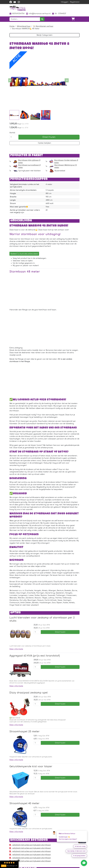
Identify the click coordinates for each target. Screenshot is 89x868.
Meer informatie (16, 649)
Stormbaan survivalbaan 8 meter (29, 166)
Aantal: (12, 133)
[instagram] (19, 2)
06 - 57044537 (59, 14)
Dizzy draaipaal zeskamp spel (29, 693)
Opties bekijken (44, 143)
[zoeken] (42, 19)
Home (12, 26)
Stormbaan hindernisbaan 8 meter (66, 161)
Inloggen (65, 2)
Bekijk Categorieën (45, 35)
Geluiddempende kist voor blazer (31, 766)
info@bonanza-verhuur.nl (38, 14)
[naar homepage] (18, 8)
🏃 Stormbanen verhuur (43, 26)
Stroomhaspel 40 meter (25, 803)
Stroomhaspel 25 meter (25, 732)
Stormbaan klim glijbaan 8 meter (29, 161)
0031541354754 (17, 14)
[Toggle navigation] (78, 19)
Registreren (75, 2)
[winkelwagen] (73, 19)
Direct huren (49, 137)
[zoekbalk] (25, 19)
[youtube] (15, 2)
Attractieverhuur (24, 26)
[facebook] (11, 2)
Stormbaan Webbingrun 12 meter (65, 166)
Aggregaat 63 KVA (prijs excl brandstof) (35, 656)
